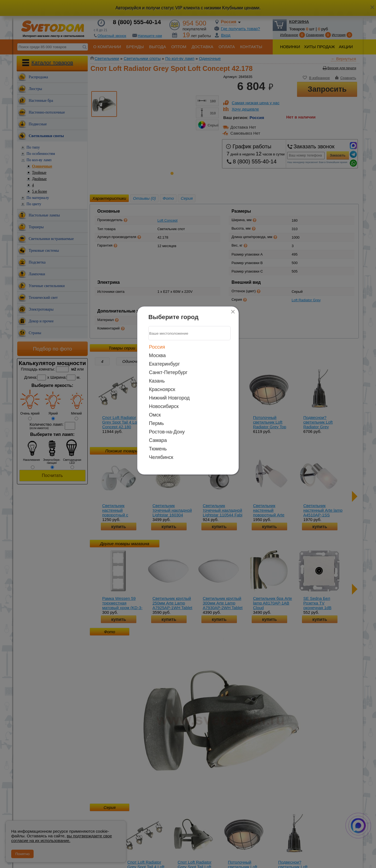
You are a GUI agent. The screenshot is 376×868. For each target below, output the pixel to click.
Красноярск (162, 389)
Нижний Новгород (169, 398)
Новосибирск (164, 406)
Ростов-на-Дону (167, 432)
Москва (157, 355)
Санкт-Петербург (168, 372)
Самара (158, 440)
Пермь (156, 423)
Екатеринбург (164, 364)
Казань (157, 381)
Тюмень (158, 449)
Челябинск (161, 457)
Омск (155, 415)
